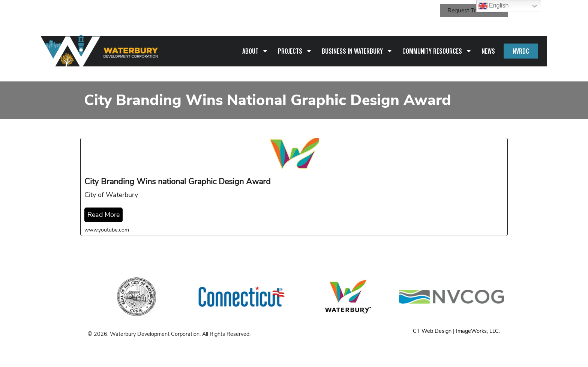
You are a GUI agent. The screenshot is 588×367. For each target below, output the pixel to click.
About (255, 51)
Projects (295, 51)
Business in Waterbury (357, 51)
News (488, 51)
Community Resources (437, 51)
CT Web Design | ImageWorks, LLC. (456, 331)
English (494, 6)
